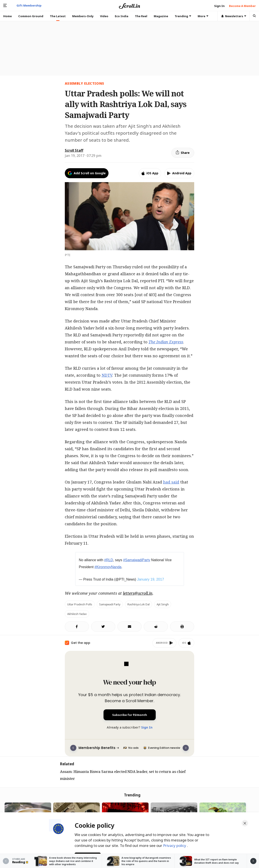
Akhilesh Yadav (77, 614)
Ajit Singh (163, 604)
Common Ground (31, 16)
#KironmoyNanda (108, 567)
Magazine (161, 16)
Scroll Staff (74, 150)
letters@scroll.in (138, 593)
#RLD (109, 560)
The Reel (141, 16)
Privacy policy (175, 844)
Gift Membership (29, 5)
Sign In (147, 727)
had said (171, 482)
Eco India (122, 16)
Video (104, 16)
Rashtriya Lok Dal (139, 604)
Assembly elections (84, 83)
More (203, 16)
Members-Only (83, 16)
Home (8, 16)
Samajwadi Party (110, 604)
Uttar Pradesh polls (80, 604)
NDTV (107, 375)
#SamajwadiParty (137, 560)
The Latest (58, 16)
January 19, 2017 (150, 579)
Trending (183, 16)
